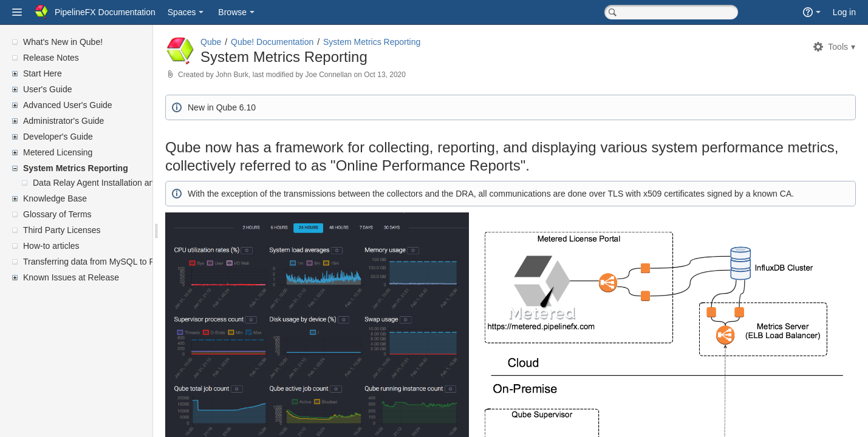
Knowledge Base (55, 198)
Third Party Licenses (62, 230)
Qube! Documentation (301, 42)
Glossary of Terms (57, 214)
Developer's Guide (58, 137)
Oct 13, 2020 (414, 75)
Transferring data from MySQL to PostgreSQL (109, 262)
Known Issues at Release (71, 277)
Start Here (43, 73)
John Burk (261, 75)
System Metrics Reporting (76, 168)
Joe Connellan (357, 75)
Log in (844, 12)
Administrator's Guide (63, 121)
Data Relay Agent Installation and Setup (108, 183)
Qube (240, 42)
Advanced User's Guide (68, 105)
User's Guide (47, 89)
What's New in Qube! (63, 42)
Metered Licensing (58, 152)
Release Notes (51, 58)
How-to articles (51, 246)
